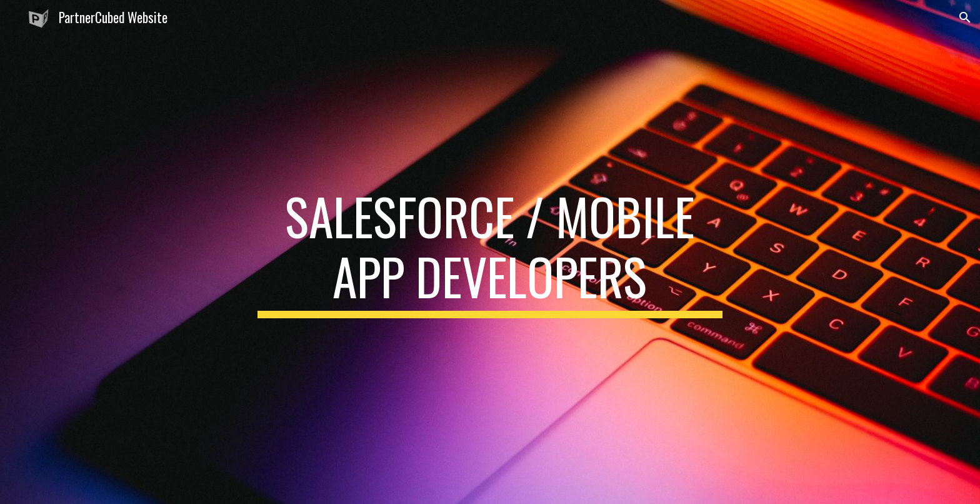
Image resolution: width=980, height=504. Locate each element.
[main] (490, 252)
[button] (965, 18)
